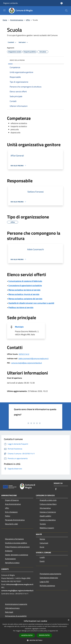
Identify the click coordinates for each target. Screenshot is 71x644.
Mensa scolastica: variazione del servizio (25, 299)
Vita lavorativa (45, 508)
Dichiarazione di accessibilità (16, 616)
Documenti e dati (11, 524)
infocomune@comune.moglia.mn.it (20, 584)
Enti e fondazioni (11, 512)
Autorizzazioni (10, 559)
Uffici (28, 20)
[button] (35, 640)
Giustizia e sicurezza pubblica (16, 543)
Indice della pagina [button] (17, 60)
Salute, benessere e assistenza (17, 555)
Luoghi (42, 557)
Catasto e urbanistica (48, 520)
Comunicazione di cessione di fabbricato (25, 281)
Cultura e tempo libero (48, 504)
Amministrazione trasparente (16, 604)
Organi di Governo (12, 500)
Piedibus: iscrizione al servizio (21, 307)
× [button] (69, 620)
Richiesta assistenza (47, 586)
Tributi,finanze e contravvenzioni (17, 547)
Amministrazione (17, 20)
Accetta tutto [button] (27, 635)
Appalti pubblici (45, 516)
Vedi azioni (24, 42)
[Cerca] (66, 11)
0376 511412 (24, 354)
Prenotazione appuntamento (50, 574)
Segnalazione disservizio (49, 578)
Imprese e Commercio (48, 512)
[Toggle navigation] (4, 10)
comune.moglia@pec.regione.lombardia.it (27, 363)
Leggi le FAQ (44, 582)
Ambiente (9, 551)
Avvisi (42, 547)
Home (5, 20)
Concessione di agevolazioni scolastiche (25, 285)
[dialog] (35, 631)
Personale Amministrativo (15, 520)
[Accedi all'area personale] (62, 3)
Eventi (42, 561)
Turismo (43, 524)
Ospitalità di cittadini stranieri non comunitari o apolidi (31, 303)
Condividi (12, 42)
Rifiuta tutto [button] (44, 635)
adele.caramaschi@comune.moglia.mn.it (34, 358)
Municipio (19, 327)
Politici (8, 516)
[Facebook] (56, 489)
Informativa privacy (12, 608)
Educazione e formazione (14, 539)
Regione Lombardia (10, 3)
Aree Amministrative (13, 504)
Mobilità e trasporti (47, 528)
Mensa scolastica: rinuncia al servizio (24, 294)
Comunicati (44, 543)
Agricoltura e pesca (12, 563)
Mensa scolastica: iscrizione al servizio (24, 290)
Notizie (42, 539)
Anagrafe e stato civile (48, 500)
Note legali (9, 612)
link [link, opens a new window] (57, 631)
